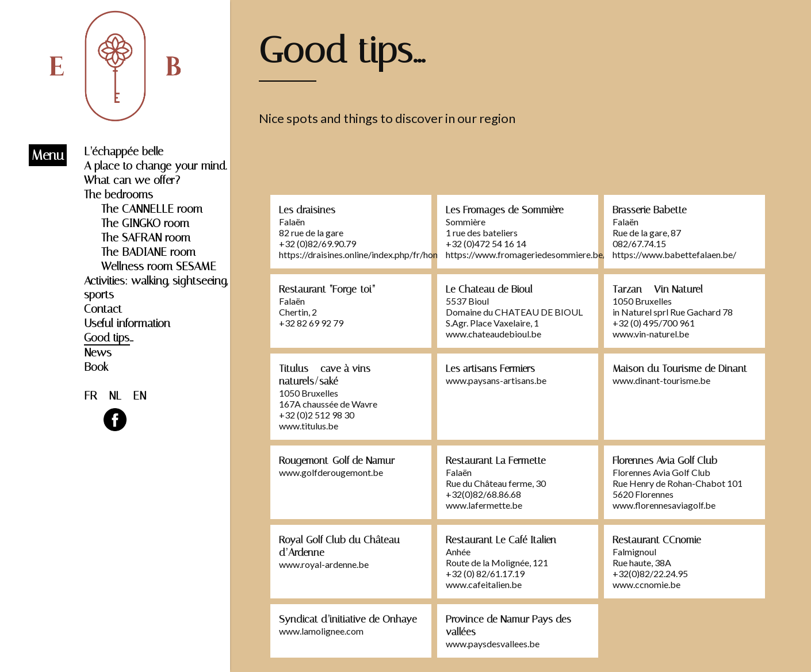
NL (115, 395)
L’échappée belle (124, 151)
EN (139, 395)
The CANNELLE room (152, 209)
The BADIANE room (148, 252)
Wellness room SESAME (159, 266)
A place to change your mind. (155, 166)
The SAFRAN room (146, 237)
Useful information (127, 323)
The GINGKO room (145, 223)
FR (91, 395)
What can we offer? (132, 180)
